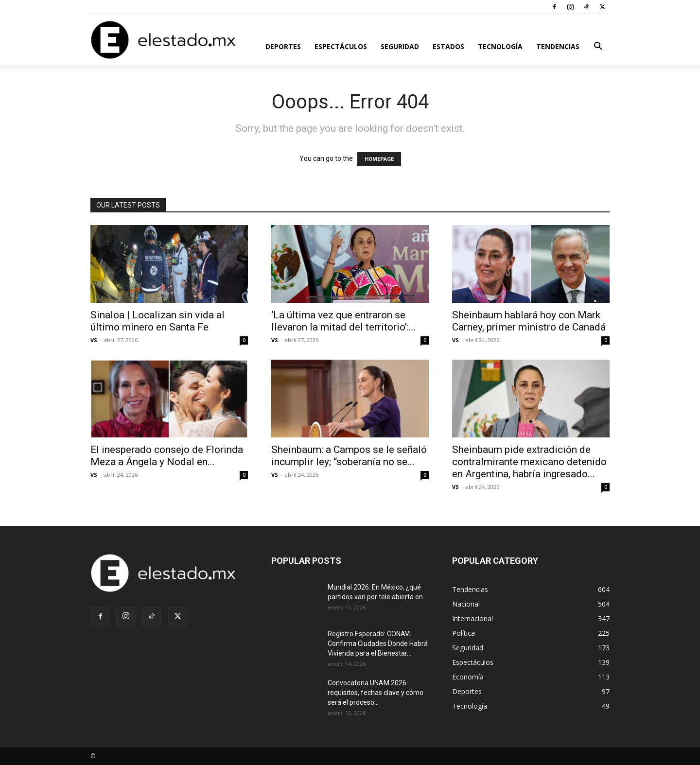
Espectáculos (341, 46)
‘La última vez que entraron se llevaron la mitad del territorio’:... (344, 321)
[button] (598, 47)
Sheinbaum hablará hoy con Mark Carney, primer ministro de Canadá (529, 321)
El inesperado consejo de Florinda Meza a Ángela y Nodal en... (167, 456)
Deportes (283, 46)
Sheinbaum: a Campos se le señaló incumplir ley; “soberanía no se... (349, 456)
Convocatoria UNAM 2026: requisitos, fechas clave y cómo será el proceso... (376, 693)
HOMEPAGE (379, 159)
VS (94, 340)
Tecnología (500, 46)
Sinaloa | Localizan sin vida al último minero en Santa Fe (157, 321)
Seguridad (400, 46)
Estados (448, 46)
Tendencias (558, 46)
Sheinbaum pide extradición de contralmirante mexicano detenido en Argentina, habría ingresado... (529, 462)
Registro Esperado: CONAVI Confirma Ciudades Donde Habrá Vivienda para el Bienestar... (378, 643)
